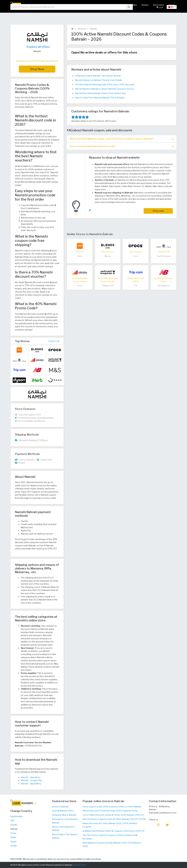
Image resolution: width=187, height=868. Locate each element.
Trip (136, 286)
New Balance (164, 286)
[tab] (122, 139)
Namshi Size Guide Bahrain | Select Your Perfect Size (100, 93)
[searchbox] (68, 14)
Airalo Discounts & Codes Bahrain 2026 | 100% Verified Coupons (110, 825)
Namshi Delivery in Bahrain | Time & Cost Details (99, 80)
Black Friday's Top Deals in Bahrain (65, 836)
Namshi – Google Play (31, 780)
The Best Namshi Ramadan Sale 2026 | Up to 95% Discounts (105, 85)
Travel (171, 5)
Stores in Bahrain (60, 807)
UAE (12, 820)
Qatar (13, 837)
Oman (13, 833)
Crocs (136, 256)
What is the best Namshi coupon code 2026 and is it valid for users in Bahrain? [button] (122, 139)
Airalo (80, 286)
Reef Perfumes (164, 256)
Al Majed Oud (108, 286)
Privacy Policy (80, 865)
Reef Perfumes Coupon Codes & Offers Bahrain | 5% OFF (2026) (114, 819)
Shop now (158, 211)
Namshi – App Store (31, 777)
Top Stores (22, 341)
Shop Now (37, 69)
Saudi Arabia (16, 816)
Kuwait (14, 825)
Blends (108, 256)
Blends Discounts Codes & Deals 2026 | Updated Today (110, 811)
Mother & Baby (130, 5)
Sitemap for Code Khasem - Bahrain (66, 821)
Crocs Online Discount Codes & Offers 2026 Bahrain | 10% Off (113, 815)
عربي (160, 14)
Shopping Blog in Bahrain (64, 815)
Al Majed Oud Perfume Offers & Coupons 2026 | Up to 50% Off (114, 831)
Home (63, 5)
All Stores (75, 5)
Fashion (114, 5)
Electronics (159, 5)
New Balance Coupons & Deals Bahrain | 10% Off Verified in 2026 (112, 845)
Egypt (13, 841)
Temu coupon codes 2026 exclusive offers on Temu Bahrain (112, 807)
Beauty (145, 5)
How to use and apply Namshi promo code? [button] (122, 146)
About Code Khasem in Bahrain (63, 828)
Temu (80, 256)
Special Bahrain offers (63, 811)
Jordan (14, 846)
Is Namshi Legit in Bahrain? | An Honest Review (98, 76)
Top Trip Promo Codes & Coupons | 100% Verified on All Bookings (110, 837)
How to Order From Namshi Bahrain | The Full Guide (100, 98)
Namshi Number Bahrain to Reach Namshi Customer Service (104, 89)
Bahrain (14, 829)
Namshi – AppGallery (31, 784)
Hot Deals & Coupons (95, 5)
